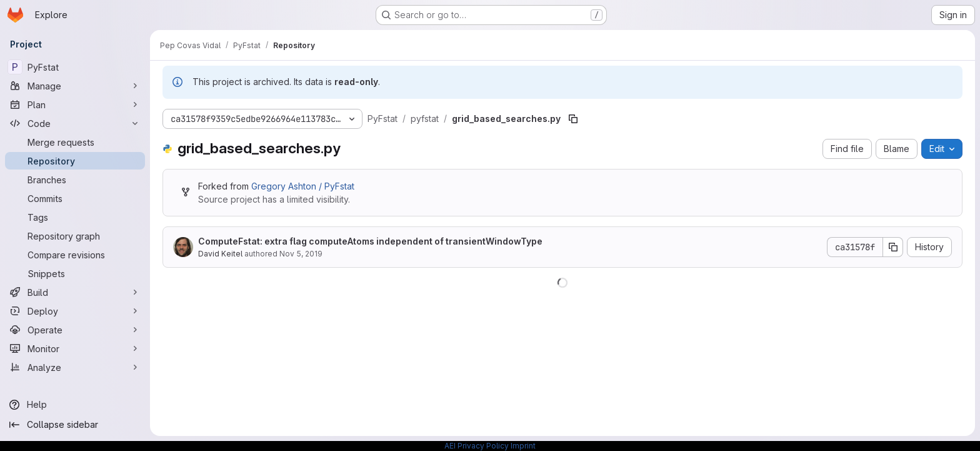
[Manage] (75, 86)
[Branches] (75, 180)
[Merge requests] (75, 142)
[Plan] (75, 104)
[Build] (75, 292)
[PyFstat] (75, 67)
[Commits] (75, 198)
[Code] (75, 123)
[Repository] (75, 161)
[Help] (75, 405)
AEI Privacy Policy (477, 446)
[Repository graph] (75, 236)
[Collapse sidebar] (75, 425)
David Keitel (220, 254)
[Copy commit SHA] (893, 247)
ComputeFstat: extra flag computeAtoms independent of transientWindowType (370, 241)
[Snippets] (75, 273)
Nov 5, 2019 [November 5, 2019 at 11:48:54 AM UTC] (301, 254)
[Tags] (75, 217)
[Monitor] (75, 348)
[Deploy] (75, 311)
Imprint (523, 446)
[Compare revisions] (75, 255)
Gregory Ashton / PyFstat (303, 186)
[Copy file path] (573, 119)
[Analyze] (75, 367)
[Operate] (75, 330)
